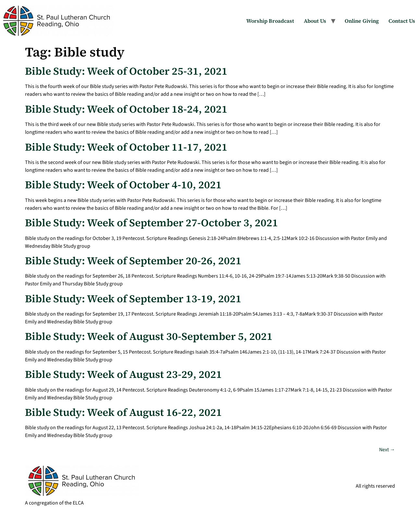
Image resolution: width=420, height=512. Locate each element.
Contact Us (402, 21)
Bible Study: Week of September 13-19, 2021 (133, 299)
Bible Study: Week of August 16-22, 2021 (124, 412)
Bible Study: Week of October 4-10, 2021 (123, 185)
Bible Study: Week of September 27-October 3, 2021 (152, 223)
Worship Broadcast (270, 21)
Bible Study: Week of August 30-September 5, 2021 (149, 336)
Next (387, 450)
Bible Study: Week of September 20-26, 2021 (133, 261)
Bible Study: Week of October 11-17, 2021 (126, 147)
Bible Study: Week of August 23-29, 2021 (124, 374)
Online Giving (362, 21)
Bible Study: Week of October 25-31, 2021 (126, 71)
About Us (315, 21)
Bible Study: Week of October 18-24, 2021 (126, 109)
